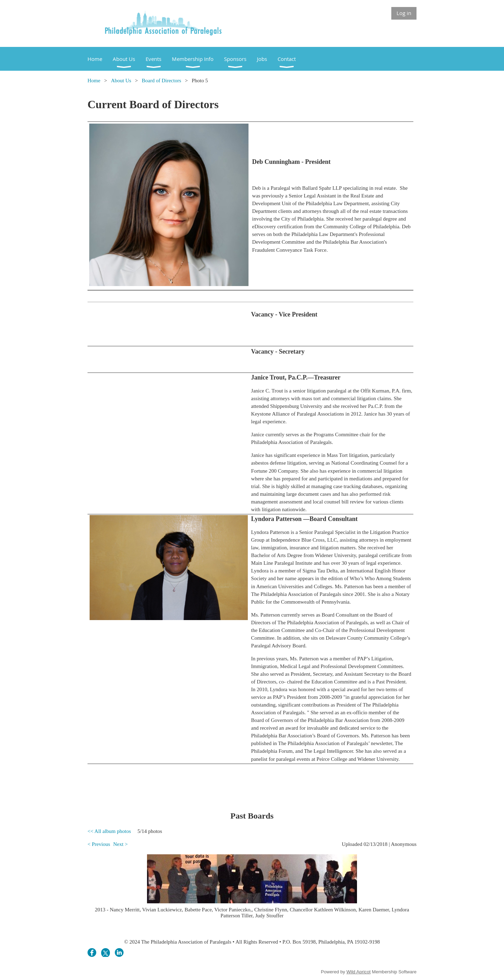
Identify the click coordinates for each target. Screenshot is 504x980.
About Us (121, 81)
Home (94, 81)
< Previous (99, 844)
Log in (404, 13)
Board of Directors (161, 81)
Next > (120, 844)
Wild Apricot (359, 972)
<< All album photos (109, 831)
